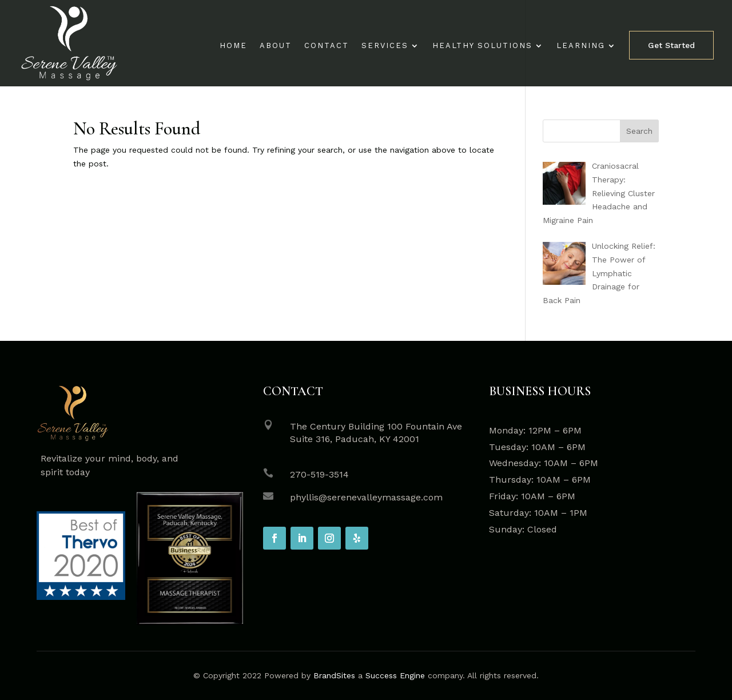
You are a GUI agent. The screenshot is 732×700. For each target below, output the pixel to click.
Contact (327, 46)
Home (233, 46)
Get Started (671, 45)
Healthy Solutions (482, 46)
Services (385, 46)
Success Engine (395, 675)
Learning (581, 46)
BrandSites (334, 675)
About (276, 46)
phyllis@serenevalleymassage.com (366, 497)
